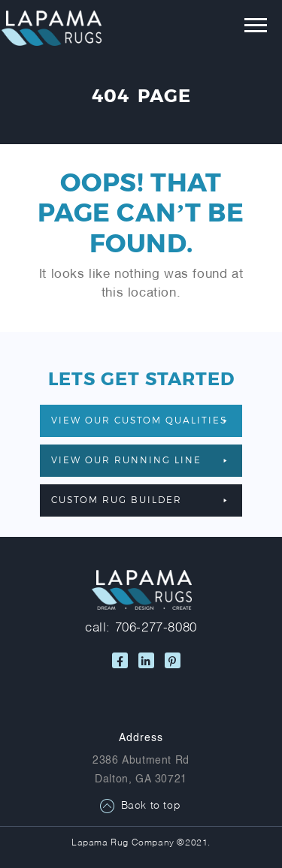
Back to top (151, 806)
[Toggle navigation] (245, 29)
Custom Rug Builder (139, 499)
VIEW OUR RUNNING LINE (139, 460)
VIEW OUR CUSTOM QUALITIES (139, 420)
